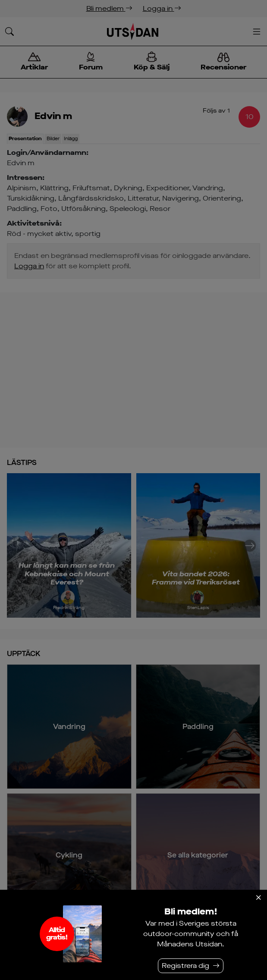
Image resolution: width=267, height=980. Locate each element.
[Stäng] (258, 898)
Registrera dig (185, 966)
